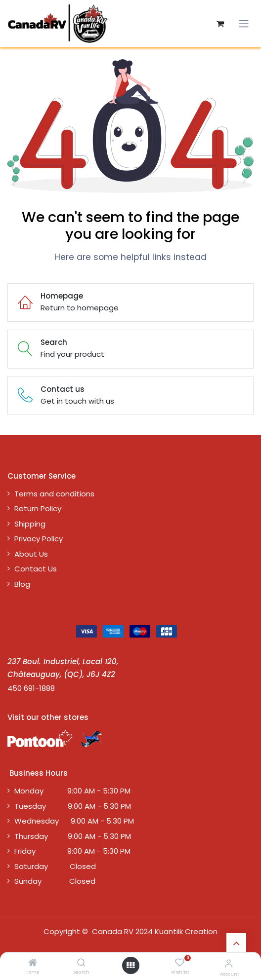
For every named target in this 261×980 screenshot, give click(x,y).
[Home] (33, 963)
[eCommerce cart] (220, 24)
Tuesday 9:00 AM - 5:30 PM (73, 806)
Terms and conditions (54, 494)
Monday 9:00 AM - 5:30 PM (72, 791)
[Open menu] (130, 965)
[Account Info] (229, 963)
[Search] (81, 963)
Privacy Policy (39, 539)
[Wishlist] (180, 963)
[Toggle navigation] (244, 24)
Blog (22, 584)
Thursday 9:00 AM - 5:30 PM (73, 836)
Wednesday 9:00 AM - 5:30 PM (74, 821)
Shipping (30, 524)
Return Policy (38, 509)
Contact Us (36, 569)
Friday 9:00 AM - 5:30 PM (72, 851)
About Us (31, 554)
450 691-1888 (31, 688)
